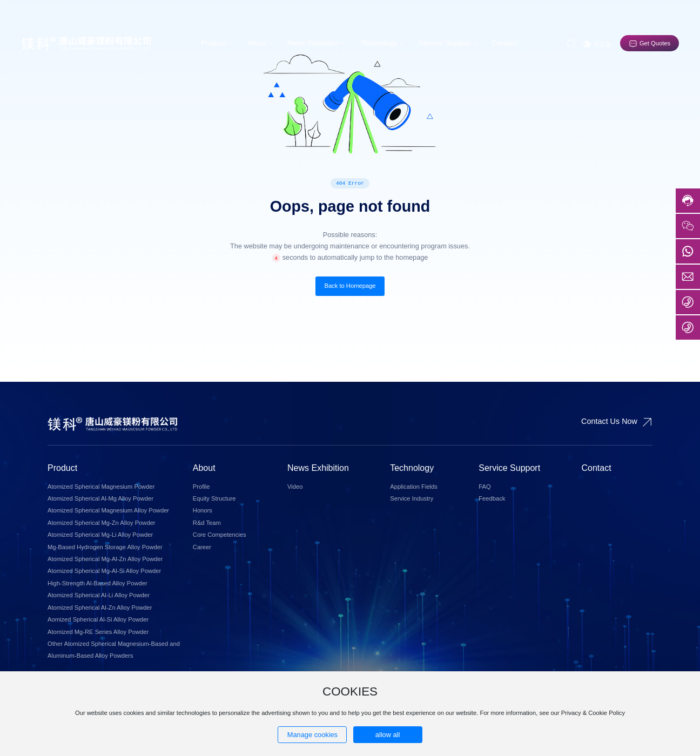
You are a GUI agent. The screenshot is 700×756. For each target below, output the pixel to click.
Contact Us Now (609, 421)
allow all (388, 735)
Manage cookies (312, 735)
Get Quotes (655, 43)
